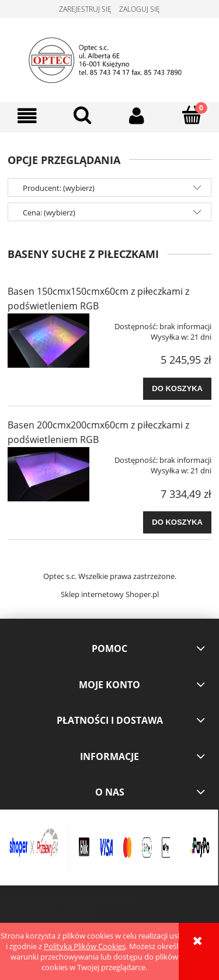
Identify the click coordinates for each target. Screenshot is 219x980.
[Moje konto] (137, 116)
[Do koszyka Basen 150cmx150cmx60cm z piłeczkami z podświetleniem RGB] (177, 389)
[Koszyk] (192, 115)
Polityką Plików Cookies (85, 946)
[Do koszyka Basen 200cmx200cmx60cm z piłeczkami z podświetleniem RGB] (177, 522)
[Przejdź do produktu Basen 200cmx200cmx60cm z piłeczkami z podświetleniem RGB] (48, 474)
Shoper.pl (142, 594)
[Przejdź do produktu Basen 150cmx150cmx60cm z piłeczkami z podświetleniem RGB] (48, 341)
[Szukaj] (82, 115)
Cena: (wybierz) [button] (49, 212)
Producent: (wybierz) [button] (59, 188)
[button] (27, 116)
